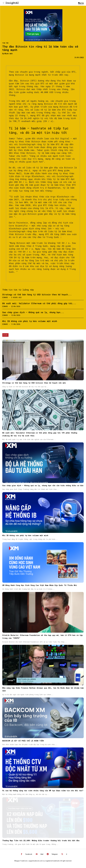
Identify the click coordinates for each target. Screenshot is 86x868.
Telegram (55, 854)
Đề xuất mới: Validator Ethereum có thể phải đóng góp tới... (39, 303)
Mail (42, 854)
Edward (5, 297)
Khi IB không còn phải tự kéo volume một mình (30, 321)
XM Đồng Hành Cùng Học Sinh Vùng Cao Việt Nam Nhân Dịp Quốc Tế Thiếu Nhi (40, 585)
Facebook (29, 854)
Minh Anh (9, 54)
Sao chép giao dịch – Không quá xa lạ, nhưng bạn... (33, 312)
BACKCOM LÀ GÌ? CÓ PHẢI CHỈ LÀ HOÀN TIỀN (23, 741)
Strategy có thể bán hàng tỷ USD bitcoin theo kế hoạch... (37, 294)
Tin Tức (5, 43)
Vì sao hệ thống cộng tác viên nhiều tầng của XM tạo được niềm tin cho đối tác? (43, 790)
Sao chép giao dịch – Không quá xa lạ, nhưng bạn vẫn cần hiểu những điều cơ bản (43, 485)
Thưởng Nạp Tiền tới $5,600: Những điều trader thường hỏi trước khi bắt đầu (41, 840)
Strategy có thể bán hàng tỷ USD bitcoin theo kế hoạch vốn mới (34, 383)
